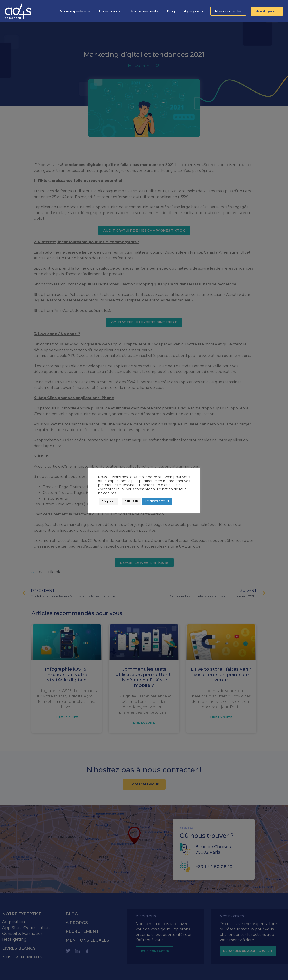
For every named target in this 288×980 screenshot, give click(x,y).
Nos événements (144, 11)
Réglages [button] (109, 501)
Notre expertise (75, 11)
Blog (171, 11)
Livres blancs (110, 11)
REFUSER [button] (131, 501)
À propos (194, 11)
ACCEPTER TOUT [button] (157, 501)
